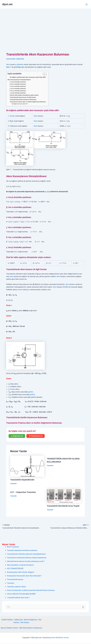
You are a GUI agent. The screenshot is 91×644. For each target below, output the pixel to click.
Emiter (13, 389)
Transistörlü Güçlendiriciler (22, 480)
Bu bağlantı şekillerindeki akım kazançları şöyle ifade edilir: (28, 77)
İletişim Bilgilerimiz (31, 620)
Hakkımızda (18, 620)
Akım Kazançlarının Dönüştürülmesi (19, 80)
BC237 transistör (13, 547)
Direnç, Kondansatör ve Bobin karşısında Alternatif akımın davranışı (31, 591)
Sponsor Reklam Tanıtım (9, 628)
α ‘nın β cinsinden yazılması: (18, 82)
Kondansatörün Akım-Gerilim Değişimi (21, 572)
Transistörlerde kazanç (15, 580)
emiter (20, 290)
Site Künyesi (25, 623)
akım (12, 276)
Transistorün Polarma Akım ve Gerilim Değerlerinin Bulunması (28, 102)
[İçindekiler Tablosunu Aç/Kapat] (44, 74)
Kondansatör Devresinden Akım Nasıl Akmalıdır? (24, 576)
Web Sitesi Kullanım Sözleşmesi (31, 628)
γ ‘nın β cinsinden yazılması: (18, 93)
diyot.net (7, 4)
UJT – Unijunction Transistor (23, 492)
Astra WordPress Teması (60, 638)
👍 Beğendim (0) (17, 436)
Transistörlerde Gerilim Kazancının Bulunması (23, 100)
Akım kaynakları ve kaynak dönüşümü (20, 565)
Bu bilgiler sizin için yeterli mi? (20, 104)
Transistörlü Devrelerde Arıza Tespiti (63, 506)
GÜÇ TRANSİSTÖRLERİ (15, 569)
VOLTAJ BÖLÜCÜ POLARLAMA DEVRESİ (21, 594)
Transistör (13, 484)
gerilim (31, 392)
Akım (8, 64)
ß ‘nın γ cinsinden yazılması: (18, 91)
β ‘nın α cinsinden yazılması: (18, 84)
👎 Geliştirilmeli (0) (36, 436)
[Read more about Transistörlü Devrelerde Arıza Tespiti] (64, 496)
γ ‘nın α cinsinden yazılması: (18, 89)
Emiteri (12, 116)
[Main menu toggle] (86, 4)
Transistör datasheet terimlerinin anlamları (22, 551)
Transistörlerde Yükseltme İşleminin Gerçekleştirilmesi (26, 554)
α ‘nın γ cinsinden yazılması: (18, 86)
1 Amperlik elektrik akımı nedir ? (18, 598)
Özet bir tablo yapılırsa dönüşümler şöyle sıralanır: (24, 95)
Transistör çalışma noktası (16, 587)
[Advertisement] (45, 25)
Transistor (11, 583)
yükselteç (20, 64)
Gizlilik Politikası (7, 620)
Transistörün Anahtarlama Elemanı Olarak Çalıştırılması (27, 558)
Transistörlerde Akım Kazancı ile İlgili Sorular (23, 97)
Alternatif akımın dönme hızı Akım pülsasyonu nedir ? (26, 562)
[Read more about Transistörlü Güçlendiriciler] (27, 466)
